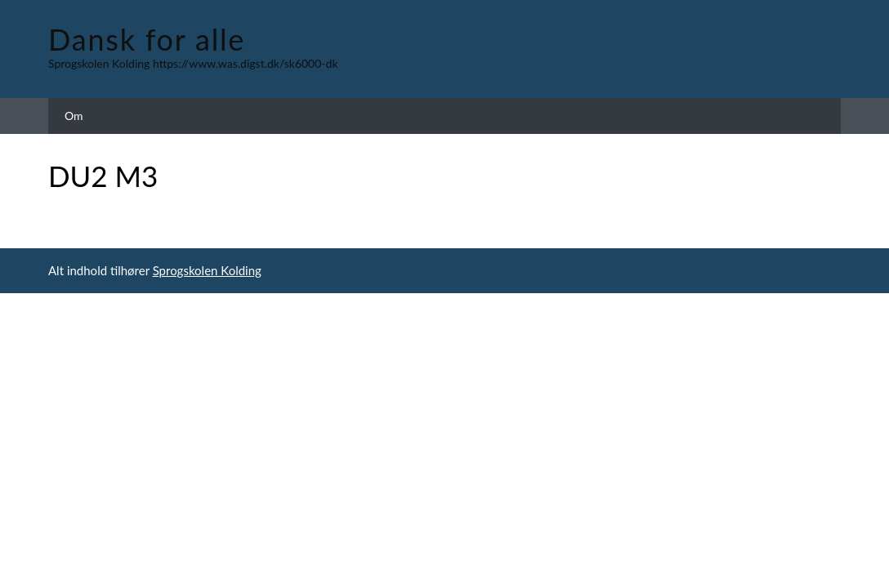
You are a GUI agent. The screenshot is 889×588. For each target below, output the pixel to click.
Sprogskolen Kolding (207, 270)
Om (74, 116)
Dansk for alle (147, 39)
